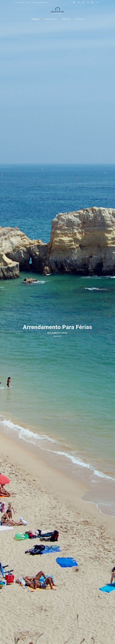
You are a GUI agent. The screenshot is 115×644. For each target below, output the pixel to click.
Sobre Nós (66, 19)
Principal (36, 19)
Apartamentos (51, 19)
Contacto (79, 19)
